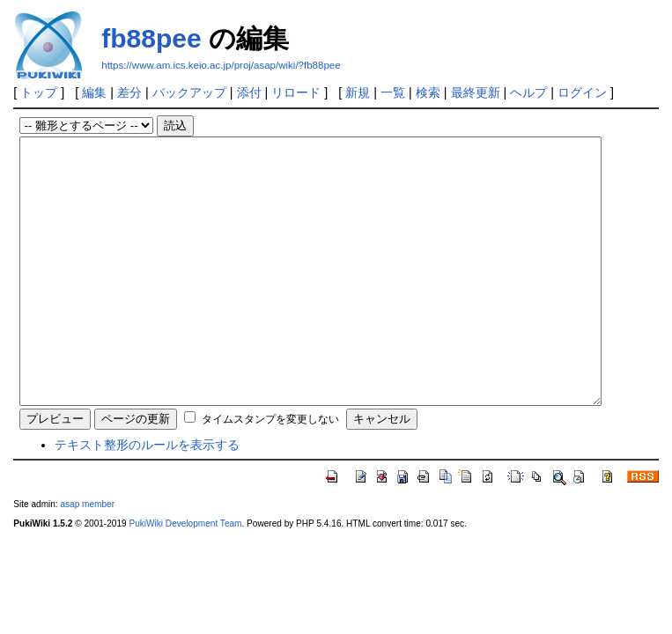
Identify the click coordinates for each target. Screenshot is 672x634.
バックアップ (189, 92)
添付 (249, 92)
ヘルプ (528, 92)
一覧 (393, 92)
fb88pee (151, 38)
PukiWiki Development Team (185, 576)
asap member (87, 557)
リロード (296, 92)
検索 (428, 92)
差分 (129, 92)
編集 (94, 92)
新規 (358, 92)
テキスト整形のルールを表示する (147, 498)
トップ (39, 92)
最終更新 (476, 92)
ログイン (582, 92)
